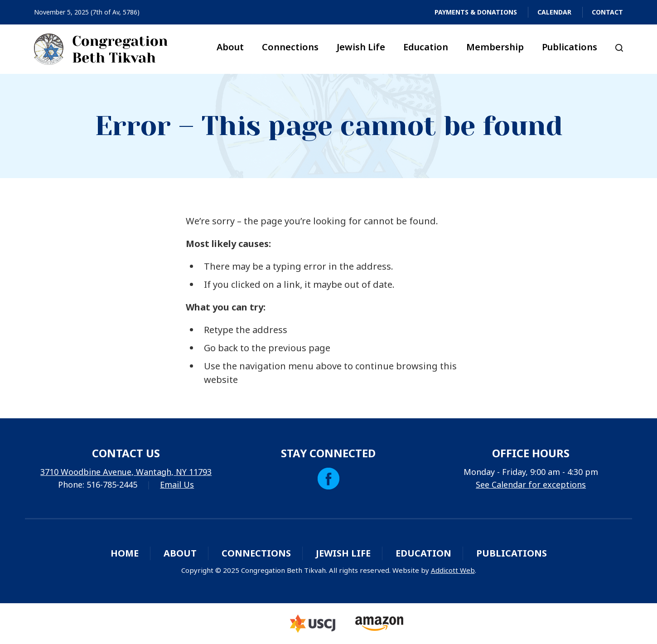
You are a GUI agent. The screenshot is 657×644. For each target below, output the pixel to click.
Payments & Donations (476, 12)
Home (125, 553)
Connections (290, 47)
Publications (570, 47)
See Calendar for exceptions (531, 484)
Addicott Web (453, 570)
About (230, 47)
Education (426, 47)
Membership (495, 47)
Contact (607, 12)
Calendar (554, 12)
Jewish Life (361, 47)
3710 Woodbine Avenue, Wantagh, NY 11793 (126, 472)
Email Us (177, 484)
